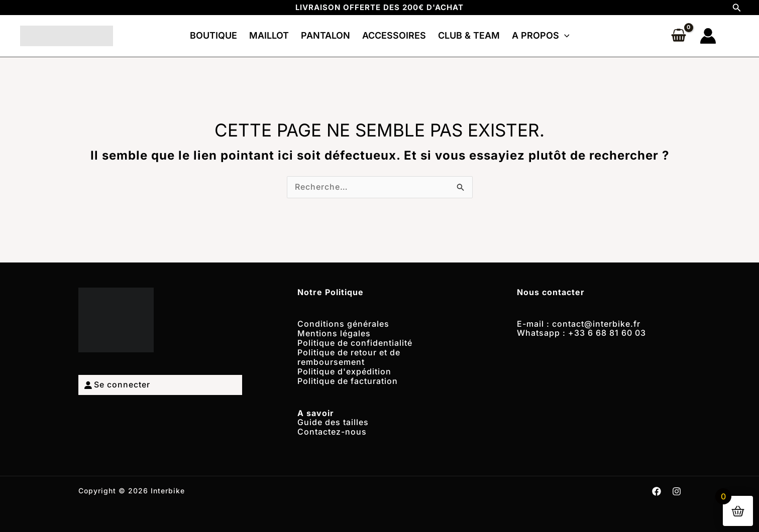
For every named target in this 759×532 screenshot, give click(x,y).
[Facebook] (657, 487)
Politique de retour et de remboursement (349, 355)
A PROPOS (541, 35)
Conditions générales (343, 324)
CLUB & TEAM (469, 35)
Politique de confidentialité (355, 342)
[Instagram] (677, 487)
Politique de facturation (348, 378)
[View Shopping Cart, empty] (679, 36)
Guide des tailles (333, 419)
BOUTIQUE (213, 35)
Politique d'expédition (344, 369)
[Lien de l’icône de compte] (708, 36)
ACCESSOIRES (394, 35)
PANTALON (326, 35)
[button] (737, 8)
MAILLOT (269, 35)
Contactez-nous (332, 428)
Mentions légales (334, 333)
